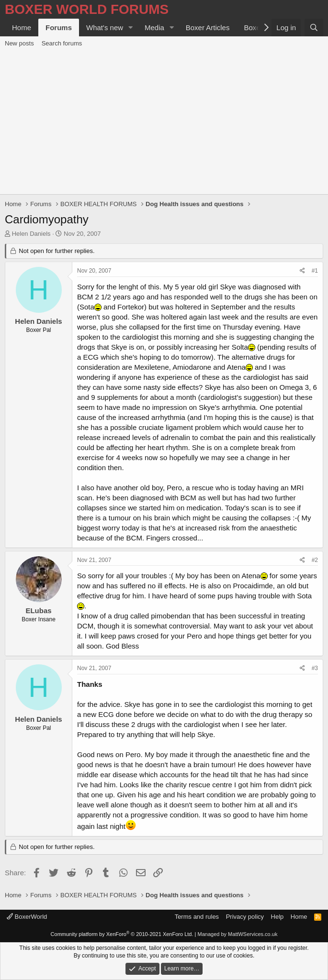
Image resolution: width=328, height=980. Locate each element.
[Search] (314, 28)
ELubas (38, 611)
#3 (315, 668)
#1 (315, 271)
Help (277, 917)
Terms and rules (197, 917)
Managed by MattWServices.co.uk (238, 934)
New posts (19, 43)
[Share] (302, 271)
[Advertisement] (164, 122)
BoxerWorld (27, 917)
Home (22, 28)
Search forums (62, 43)
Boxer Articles (208, 28)
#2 (315, 560)
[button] (131, 28)
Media (154, 28)
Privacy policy (245, 917)
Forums (59, 28)
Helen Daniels (31, 234)
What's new (105, 28)
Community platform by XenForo (122, 934)
